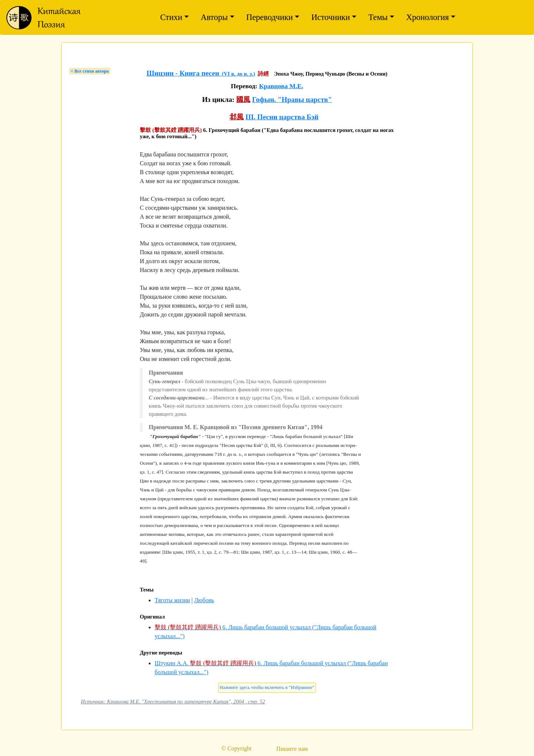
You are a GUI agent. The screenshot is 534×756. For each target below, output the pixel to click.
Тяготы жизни (172, 600)
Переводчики (270, 17)
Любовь (204, 600)
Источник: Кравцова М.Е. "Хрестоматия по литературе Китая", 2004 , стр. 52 (173, 702)
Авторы (214, 17)
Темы (378, 17)
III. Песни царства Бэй (282, 117)
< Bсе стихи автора (90, 71)
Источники (330, 17)
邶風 (237, 117)
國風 (243, 100)
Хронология (427, 17)
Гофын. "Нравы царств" (292, 100)
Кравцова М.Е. (281, 86)
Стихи (171, 17)
